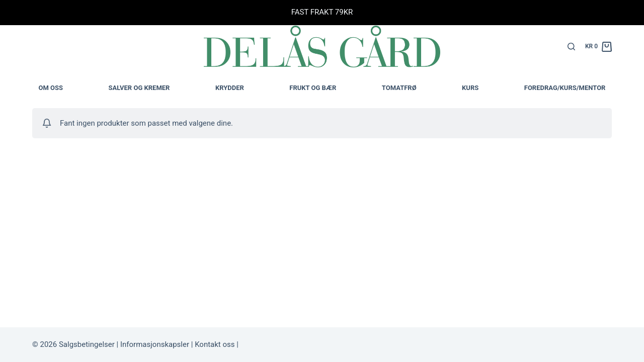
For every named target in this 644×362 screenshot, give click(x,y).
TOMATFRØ (399, 88)
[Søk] (571, 47)
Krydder (230, 88)
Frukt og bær (313, 88)
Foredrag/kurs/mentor (565, 88)
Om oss (51, 88)
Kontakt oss (214, 344)
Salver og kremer (139, 88)
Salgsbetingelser (87, 344)
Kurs (470, 88)
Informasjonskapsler (154, 344)
